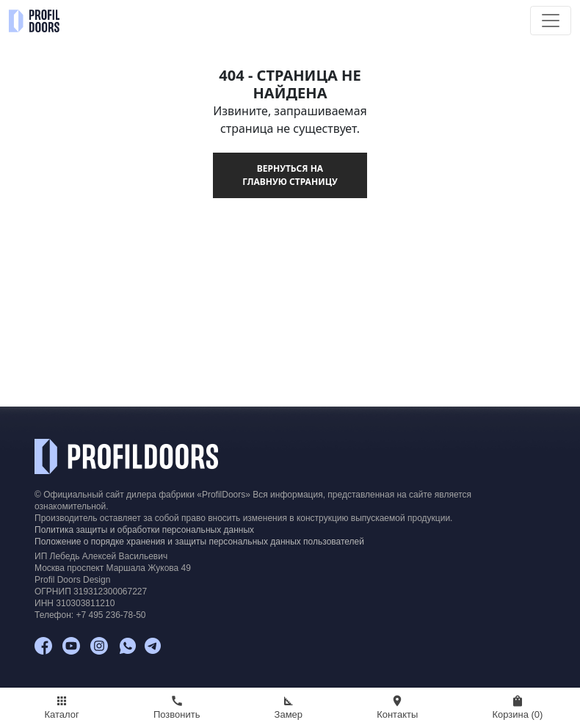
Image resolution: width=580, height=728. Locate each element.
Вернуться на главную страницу (290, 175)
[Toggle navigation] (551, 21)
